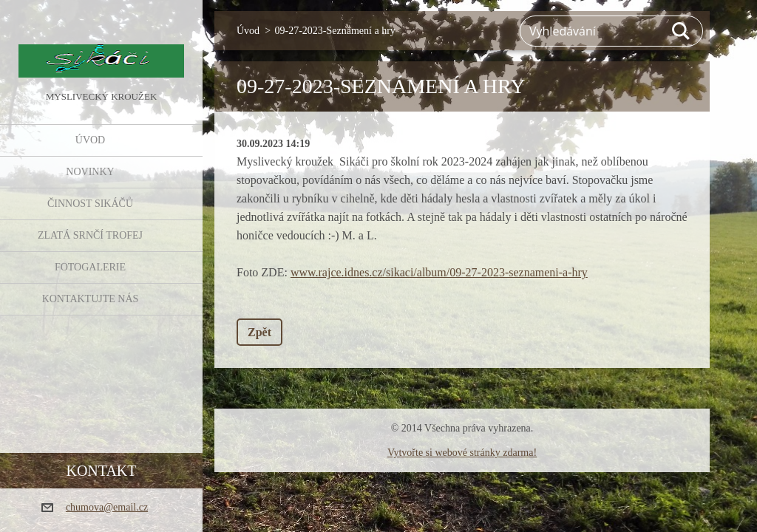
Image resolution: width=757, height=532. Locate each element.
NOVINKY (90, 172)
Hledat (682, 31)
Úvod (90, 140)
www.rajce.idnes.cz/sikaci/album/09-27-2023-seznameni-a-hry (439, 272)
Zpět (259, 332)
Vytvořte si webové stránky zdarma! (462, 453)
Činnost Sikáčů (90, 204)
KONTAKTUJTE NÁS (91, 299)
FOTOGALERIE (90, 267)
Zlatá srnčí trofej (90, 235)
